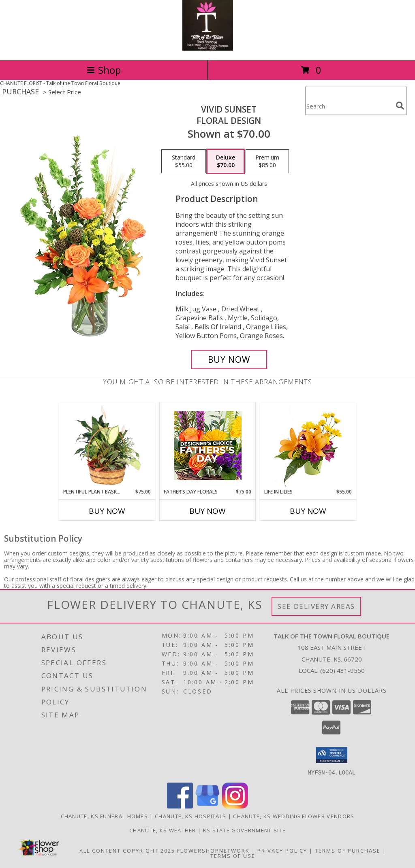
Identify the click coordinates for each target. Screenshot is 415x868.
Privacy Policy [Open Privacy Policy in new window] (282, 850)
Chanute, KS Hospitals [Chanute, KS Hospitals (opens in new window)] (190, 816)
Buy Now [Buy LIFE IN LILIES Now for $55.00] (308, 511)
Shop (104, 70)
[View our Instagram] (235, 806)
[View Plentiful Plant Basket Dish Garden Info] (107, 445)
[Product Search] (349, 106)
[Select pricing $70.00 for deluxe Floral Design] (226, 162)
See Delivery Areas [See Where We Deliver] (316, 606)
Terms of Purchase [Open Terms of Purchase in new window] (348, 850)
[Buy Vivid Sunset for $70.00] (229, 360)
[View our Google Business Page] (207, 806)
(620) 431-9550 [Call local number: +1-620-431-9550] (342, 670)
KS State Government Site (244, 830)
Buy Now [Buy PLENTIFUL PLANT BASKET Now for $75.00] (107, 511)
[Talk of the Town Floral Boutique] (208, 48)
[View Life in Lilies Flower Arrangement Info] (308, 446)
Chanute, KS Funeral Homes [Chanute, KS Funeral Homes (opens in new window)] (105, 816)
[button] (332, 755)
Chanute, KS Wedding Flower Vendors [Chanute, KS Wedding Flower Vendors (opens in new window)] (294, 816)
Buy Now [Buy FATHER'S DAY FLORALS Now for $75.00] (207, 511)
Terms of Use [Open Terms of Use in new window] (233, 855)
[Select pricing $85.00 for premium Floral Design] (267, 162)
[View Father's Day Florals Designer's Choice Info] (208, 446)
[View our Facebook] (180, 806)
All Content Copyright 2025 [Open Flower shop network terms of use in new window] (127, 850)
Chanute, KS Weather (163, 830)
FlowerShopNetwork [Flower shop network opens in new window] (213, 850)
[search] (400, 106)
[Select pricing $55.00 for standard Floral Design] (184, 162)
